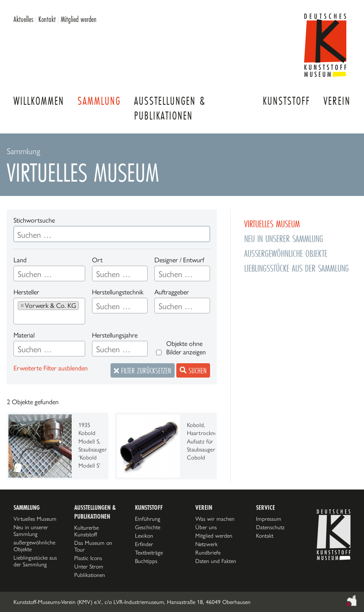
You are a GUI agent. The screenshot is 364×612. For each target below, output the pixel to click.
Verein (337, 101)
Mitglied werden (79, 19)
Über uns (206, 527)
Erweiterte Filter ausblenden (51, 368)
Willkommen (39, 101)
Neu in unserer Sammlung (31, 530)
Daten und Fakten (216, 561)
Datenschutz (270, 527)
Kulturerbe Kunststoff (86, 531)
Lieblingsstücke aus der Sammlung (35, 561)
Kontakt (47, 19)
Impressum (269, 519)
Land (20, 260)
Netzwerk (206, 544)
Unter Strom (89, 566)
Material (24, 335)
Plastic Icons (88, 558)
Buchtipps (146, 561)
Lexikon (144, 536)
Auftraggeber (172, 292)
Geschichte (148, 527)
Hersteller (26, 292)
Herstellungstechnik (118, 292)
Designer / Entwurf (179, 260)
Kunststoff (286, 101)
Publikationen (90, 575)
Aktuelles (23, 19)
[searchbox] (41, 274)
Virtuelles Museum (35, 519)
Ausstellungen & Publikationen (170, 108)
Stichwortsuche (34, 220)
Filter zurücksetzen (143, 370)
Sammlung (99, 101)
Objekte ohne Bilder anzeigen (186, 348)
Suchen (193, 370)
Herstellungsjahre (115, 335)
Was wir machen (215, 519)
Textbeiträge (149, 552)
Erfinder (144, 544)
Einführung (148, 519)
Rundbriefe (208, 552)
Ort (97, 260)
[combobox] (49, 273)
